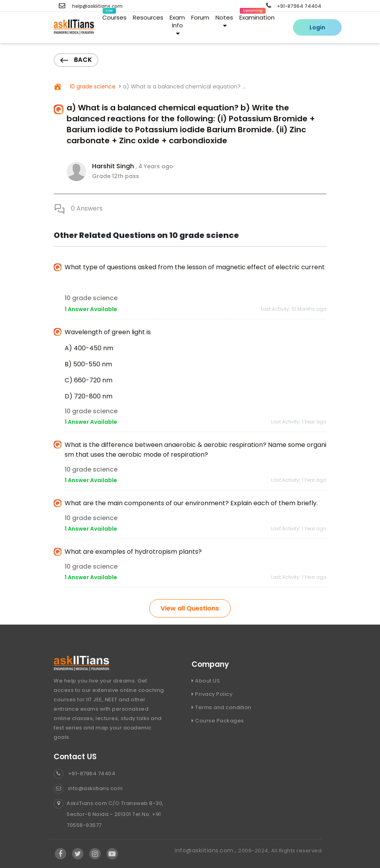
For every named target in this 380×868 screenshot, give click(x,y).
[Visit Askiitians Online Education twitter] (78, 854)
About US (206, 681)
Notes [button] (224, 21)
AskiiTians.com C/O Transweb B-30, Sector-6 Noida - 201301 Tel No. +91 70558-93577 (109, 814)
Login (317, 27)
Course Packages (218, 721)
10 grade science (92, 86)
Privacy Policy (212, 694)
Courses (114, 16)
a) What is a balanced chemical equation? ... (184, 86)
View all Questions (190, 608)
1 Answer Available (91, 309)
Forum (200, 17)
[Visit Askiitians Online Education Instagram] (95, 854)
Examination (257, 16)
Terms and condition (222, 707)
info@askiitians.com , (206, 850)
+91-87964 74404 (294, 6)
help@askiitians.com (91, 6)
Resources (148, 17)
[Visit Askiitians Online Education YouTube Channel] (112, 854)
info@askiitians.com (88, 788)
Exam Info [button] (177, 24)
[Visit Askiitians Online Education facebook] (61, 854)
